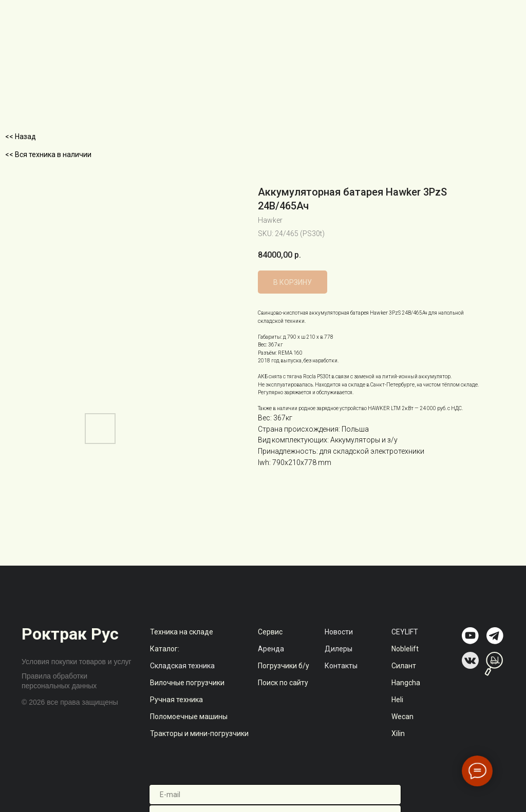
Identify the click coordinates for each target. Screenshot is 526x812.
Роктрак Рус (70, 634)
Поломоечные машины (189, 717)
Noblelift (405, 649)
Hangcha (406, 683)
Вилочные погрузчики (187, 683)
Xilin (398, 733)
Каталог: (165, 649)
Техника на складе (182, 632)
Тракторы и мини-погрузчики (199, 733)
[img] (470, 636)
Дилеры (339, 649)
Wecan (402, 717)
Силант (404, 666)
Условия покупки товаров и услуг (77, 662)
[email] (275, 795)
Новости (339, 632)
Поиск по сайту (283, 683)
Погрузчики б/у (284, 666)
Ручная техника (176, 700)
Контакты (341, 666)
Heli (397, 700)
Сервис (270, 632)
